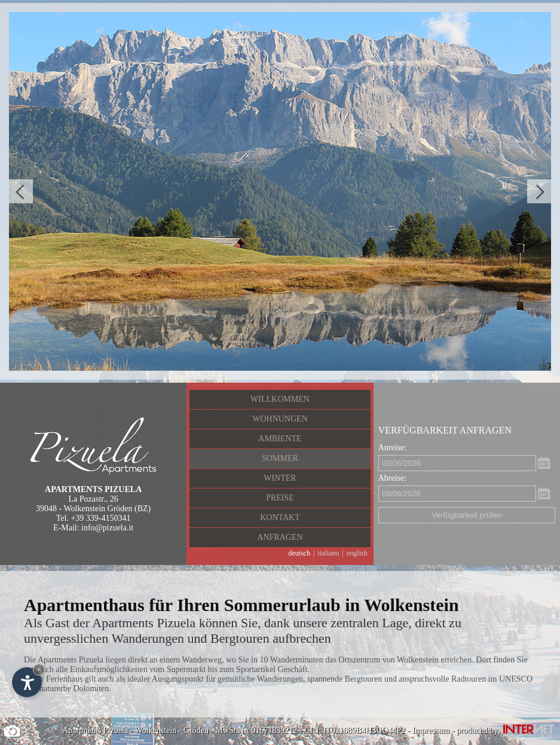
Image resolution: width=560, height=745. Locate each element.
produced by (508, 730)
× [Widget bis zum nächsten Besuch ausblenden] (39, 669)
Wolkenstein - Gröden (172, 730)
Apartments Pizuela (95, 730)
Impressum (431, 730)
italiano (329, 553)
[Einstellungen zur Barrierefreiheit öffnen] (27, 682)
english (357, 553)
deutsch (300, 553)
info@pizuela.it (107, 528)
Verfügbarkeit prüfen (466, 515)
